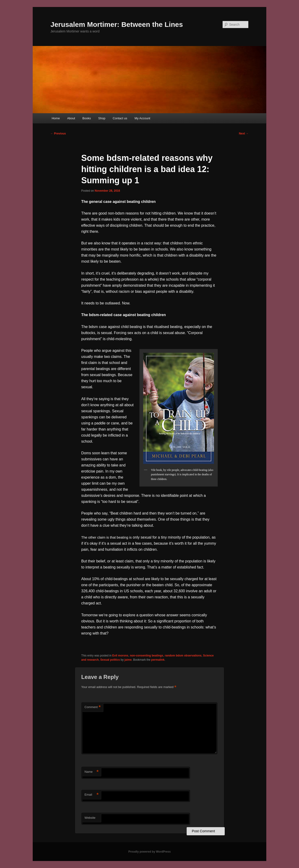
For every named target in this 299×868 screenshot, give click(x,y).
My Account (142, 118)
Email (92, 795)
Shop (102, 118)
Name (92, 772)
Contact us (120, 118)
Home (56, 118)
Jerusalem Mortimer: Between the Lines (117, 24)
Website (90, 818)
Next (244, 134)
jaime (128, 660)
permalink (158, 660)
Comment (93, 707)
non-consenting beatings (147, 656)
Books (87, 118)
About (71, 118)
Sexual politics (110, 660)
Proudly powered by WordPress (149, 852)
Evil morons (120, 656)
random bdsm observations (183, 656)
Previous (58, 134)
